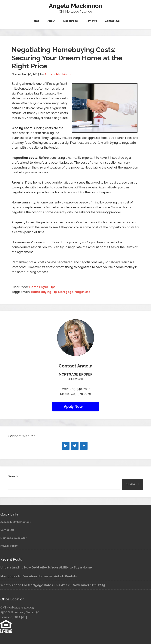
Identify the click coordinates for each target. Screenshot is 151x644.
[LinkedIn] (66, 446)
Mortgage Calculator (14, 538)
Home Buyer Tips (42, 287)
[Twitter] (75, 446)
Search (13, 476)
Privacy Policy (9, 546)
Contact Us (7, 530)
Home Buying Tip (44, 292)
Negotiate (83, 292)
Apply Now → (76, 407)
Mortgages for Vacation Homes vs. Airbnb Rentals (39, 576)
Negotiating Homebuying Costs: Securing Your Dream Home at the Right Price (67, 58)
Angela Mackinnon (75, 6)
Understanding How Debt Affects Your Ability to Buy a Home (46, 567)
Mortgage (66, 292)
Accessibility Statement (15, 522)
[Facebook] (84, 446)
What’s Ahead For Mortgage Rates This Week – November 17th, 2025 (53, 585)
